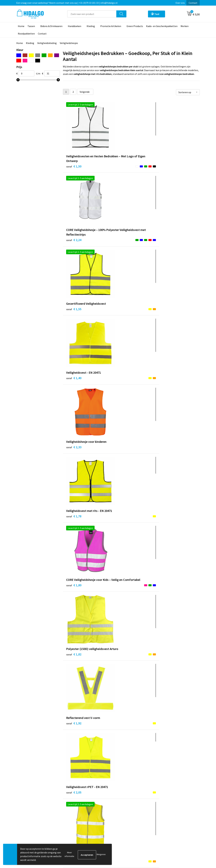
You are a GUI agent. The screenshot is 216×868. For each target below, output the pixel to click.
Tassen (31, 26)
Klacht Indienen (120, 816)
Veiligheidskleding (47, 43)
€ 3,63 (74, 539)
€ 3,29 (165, 393)
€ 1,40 (74, 243)
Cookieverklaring (166, 811)
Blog (69, 801)
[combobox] (92, 14)
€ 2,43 (74, 461)
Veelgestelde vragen (77, 820)
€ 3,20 (119, 388)
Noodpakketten (26, 34)
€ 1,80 (74, 320)
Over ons (180, 3)
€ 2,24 (119, 175)
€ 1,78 (165, 247)
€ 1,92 (165, 316)
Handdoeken (75, 26)
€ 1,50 (74, 170)
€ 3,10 (165, 612)
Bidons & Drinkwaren (51, 26)
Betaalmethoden (121, 806)
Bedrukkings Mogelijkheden (81, 825)
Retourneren (119, 811)
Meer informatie (69, 854)
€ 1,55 (165, 165)
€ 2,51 (165, 466)
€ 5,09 (165, 685)
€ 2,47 (119, 466)
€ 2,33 (119, 247)
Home (21, 26)
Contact (193, 3)
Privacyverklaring (167, 816)
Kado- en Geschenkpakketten (162, 26)
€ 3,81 (119, 543)
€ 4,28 (74, 612)
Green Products (135, 26)
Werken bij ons (74, 806)
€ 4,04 (165, 543)
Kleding (91, 26)
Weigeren (101, 854)
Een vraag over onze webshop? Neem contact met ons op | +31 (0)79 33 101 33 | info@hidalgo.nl (67, 3)
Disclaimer (163, 820)
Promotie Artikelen (111, 26)
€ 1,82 (119, 320)
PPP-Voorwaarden (167, 801)
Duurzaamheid (74, 811)
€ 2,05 (74, 393)
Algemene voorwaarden (170, 806)
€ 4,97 (74, 689)
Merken (185, 26)
